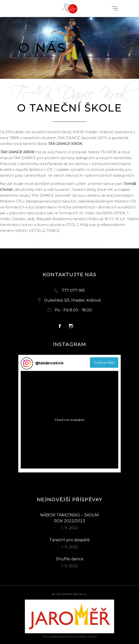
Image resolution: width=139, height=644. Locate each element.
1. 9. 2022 (70, 528)
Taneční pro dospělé (69, 540)
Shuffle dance (70, 559)
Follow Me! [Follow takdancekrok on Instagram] (104, 363)
